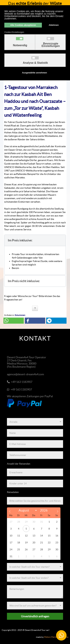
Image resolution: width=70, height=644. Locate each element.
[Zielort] (35, 578)
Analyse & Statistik (35, 63)
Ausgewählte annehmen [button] (34, 73)
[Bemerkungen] (35, 592)
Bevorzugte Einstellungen (51, 45)
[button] (35, 240)
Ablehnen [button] (54, 25)
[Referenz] (35, 606)
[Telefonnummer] (35, 455)
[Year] (45, 510)
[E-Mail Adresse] (35, 444)
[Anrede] (35, 422)
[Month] (27, 510)
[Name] (35, 433)
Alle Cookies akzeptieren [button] (23, 25)
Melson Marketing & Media (56, 637)
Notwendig (20, 45)
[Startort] (35, 567)
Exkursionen (20, 315)
